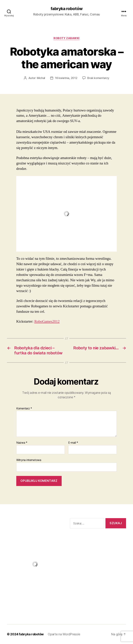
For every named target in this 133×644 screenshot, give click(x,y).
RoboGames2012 (47, 321)
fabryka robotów (66, 9)
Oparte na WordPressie (64, 634)
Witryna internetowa (29, 460)
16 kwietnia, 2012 (66, 78)
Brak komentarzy (98, 78)
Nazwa (22, 443)
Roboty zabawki (66, 38)
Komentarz (24, 409)
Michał (41, 78)
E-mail (73, 443)
